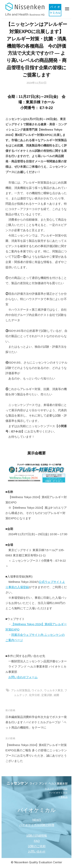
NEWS (37, 820)
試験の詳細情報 (37, 836)
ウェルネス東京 (54, 690)
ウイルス (37, 690)
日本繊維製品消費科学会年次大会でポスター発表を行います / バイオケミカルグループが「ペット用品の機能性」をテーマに (36, 722)
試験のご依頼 (37, 846)
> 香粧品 (63, 797)
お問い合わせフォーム (23, 677)
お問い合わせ (37, 851)
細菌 (56, 695)
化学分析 (34, 695)
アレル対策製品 (21, 690)
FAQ (37, 841)
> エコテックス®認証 (56, 789)
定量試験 (47, 695)
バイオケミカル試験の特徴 (37, 825)
